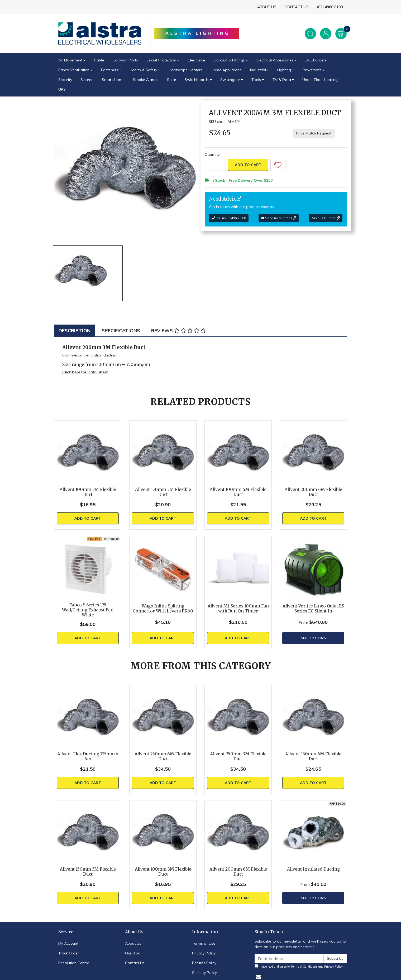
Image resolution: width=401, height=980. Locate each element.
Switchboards (197, 80)
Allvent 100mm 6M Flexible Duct (238, 492)
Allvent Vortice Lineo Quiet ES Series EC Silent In (313, 609)
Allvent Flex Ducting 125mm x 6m (88, 756)
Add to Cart (248, 165)
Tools (256, 80)
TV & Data (282, 80)
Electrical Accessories (275, 60)
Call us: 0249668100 (229, 218)
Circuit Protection (161, 60)
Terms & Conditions (304, 967)
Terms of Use (204, 943)
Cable (99, 60)
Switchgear (230, 80)
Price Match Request (314, 133)
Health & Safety (143, 70)
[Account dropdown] (326, 34)
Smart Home (113, 80)
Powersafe (312, 70)
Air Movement (70, 60)
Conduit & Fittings (229, 60)
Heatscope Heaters (185, 70)
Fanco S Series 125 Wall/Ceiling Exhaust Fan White (88, 610)
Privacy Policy (204, 953)
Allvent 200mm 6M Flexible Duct (313, 492)
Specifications (121, 330)
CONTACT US (297, 7)
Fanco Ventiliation (74, 70)
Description (75, 330)
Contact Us (135, 963)
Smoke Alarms (146, 80)
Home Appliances (226, 70)
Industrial (258, 70)
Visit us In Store (326, 218)
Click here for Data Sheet (85, 372)
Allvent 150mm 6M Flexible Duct (313, 756)
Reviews (178, 330)
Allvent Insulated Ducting (313, 869)
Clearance (196, 60)
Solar (172, 80)
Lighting (284, 70)
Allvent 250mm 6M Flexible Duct (163, 756)
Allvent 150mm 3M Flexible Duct (163, 492)
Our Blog (133, 953)
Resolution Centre (74, 963)
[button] (278, 165)
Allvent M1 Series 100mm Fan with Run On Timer (238, 609)
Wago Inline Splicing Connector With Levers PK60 (163, 609)
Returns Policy (204, 963)
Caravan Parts (125, 60)
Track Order (69, 953)
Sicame (87, 80)
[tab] (75, 330)
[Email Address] (289, 959)
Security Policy (204, 973)
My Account (68, 943)
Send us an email (279, 218)
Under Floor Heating (320, 80)
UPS (62, 89)
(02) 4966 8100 (330, 7)
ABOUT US (267, 7)
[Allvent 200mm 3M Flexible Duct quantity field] (215, 165)
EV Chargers (316, 60)
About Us (133, 943)
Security (65, 80)
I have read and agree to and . (299, 966)
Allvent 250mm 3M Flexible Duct (238, 756)
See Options (313, 638)
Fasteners (110, 70)
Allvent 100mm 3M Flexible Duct (88, 492)
